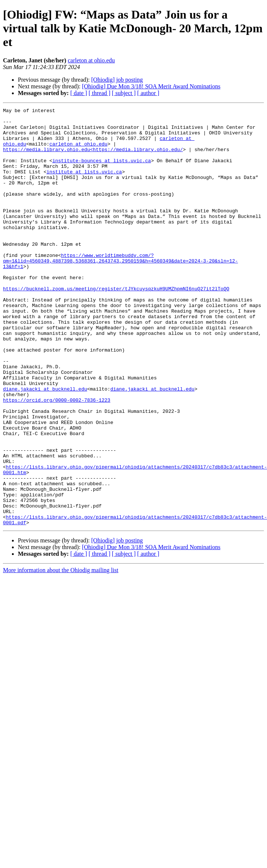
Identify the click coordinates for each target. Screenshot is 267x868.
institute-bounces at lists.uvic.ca (102, 172)
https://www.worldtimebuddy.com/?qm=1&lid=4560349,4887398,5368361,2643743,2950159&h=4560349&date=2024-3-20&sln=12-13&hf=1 (131, 288)
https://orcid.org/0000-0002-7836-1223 (57, 452)
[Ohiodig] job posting (117, 80)
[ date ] (79, 93)
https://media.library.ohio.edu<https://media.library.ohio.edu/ (93, 158)
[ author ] (148, 93)
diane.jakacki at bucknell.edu (45, 439)
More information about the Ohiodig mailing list (61, 647)
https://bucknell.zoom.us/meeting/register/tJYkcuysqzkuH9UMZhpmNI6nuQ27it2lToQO (116, 319)
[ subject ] (124, 93)
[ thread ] (99, 93)
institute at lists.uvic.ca (84, 185)
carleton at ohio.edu (91, 60)
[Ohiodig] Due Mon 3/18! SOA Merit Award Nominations (151, 86)
